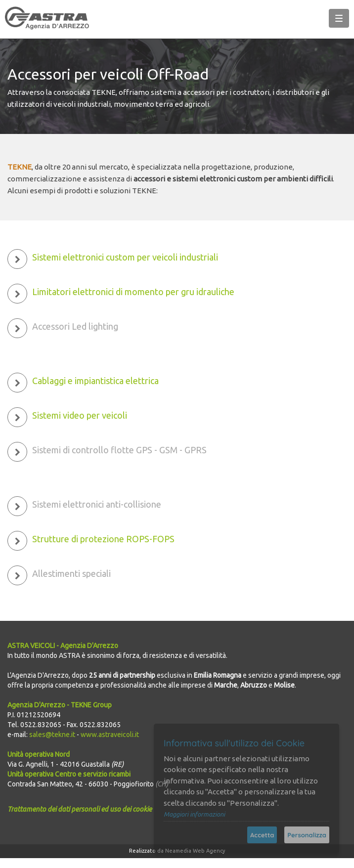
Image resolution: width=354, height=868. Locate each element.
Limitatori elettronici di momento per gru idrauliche (133, 292)
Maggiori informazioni (194, 814)
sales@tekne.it (52, 735)
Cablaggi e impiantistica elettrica (95, 381)
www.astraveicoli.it (110, 735)
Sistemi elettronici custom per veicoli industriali (125, 257)
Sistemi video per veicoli (80, 415)
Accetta (262, 835)
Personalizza (307, 835)
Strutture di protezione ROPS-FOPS (103, 539)
